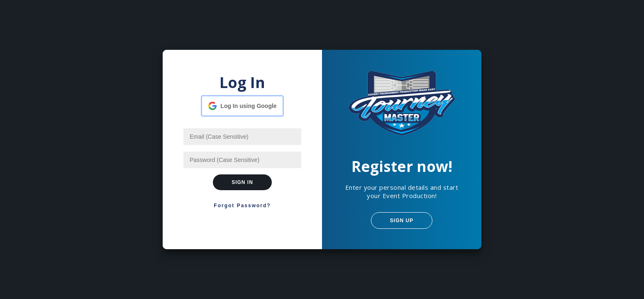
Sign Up (402, 221)
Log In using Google (248, 106)
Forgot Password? (242, 206)
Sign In (242, 182)
